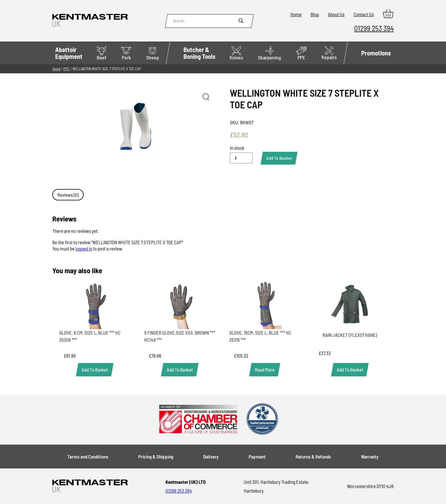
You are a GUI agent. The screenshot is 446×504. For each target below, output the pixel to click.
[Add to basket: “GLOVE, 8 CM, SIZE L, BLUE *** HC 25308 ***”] (95, 370)
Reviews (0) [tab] (68, 195)
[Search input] (204, 21)
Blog (315, 14)
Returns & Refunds (313, 457)
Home (296, 14)
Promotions (376, 53)
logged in (84, 248)
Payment (257, 457)
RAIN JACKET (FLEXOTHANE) (350, 335)
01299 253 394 (374, 28)
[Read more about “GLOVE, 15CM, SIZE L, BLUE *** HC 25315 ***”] (265, 370)
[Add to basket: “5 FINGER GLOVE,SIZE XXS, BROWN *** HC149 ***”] (180, 370)
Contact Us (364, 14)
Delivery (211, 457)
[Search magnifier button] (241, 21)
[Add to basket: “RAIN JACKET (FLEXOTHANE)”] (350, 370)
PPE (301, 53)
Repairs (329, 53)
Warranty (370, 457)
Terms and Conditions (88, 457)
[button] (206, 97)
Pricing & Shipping (156, 457)
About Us (336, 14)
